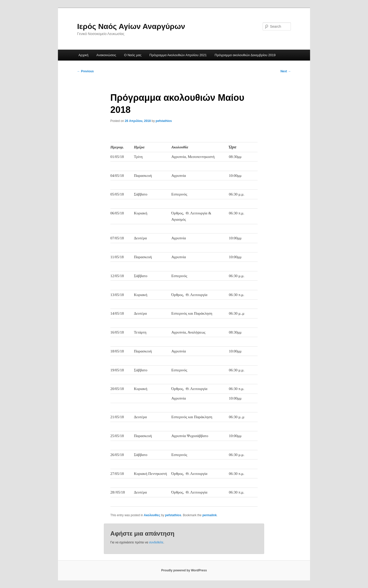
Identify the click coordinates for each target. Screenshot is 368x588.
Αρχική (83, 55)
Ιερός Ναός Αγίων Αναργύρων (131, 26)
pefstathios (164, 121)
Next (286, 71)
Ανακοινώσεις (106, 55)
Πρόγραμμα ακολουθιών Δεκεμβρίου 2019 (245, 55)
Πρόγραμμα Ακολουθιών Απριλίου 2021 (178, 55)
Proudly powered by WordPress (184, 570)
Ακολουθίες (152, 515)
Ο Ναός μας (133, 55)
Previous (85, 71)
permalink (210, 515)
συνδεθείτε (156, 542)
